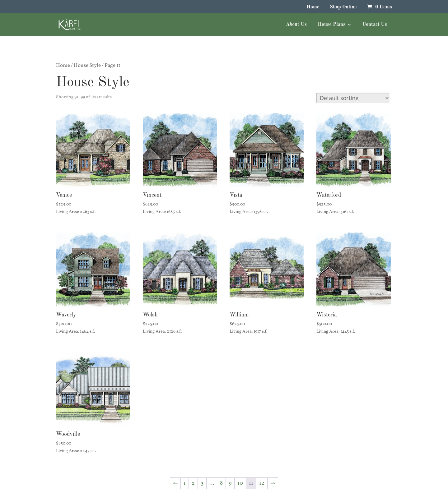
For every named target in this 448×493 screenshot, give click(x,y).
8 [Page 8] (221, 483)
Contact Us (375, 25)
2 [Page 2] (193, 483)
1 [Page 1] (185, 483)
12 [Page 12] (262, 483)
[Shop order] (353, 98)
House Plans (331, 25)
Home (313, 7)
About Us (296, 25)
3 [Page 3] (202, 483)
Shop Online (343, 7)
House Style (87, 65)
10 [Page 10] (240, 483)
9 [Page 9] (230, 483)
